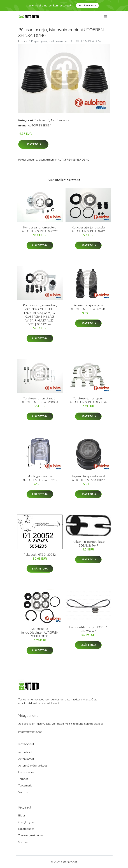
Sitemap (23, 842)
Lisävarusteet (27, 772)
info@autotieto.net (30, 732)
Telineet (23, 779)
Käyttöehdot (26, 829)
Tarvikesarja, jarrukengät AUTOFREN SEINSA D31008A (40, 400)
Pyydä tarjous (87, 5)
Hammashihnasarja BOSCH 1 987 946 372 (88, 629)
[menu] (106, 17)
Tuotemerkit (42, 120)
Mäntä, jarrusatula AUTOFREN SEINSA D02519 (40, 478)
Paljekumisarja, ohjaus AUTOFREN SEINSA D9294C (88, 307)
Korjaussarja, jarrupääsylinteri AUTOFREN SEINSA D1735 (40, 633)
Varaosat (24, 792)
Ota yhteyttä (26, 822)
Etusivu (23, 41)
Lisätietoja (33, 144)
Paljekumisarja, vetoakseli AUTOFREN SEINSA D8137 (88, 478)
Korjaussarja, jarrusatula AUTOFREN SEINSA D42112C (40, 229)
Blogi (22, 815)
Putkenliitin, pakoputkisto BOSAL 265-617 (88, 544)
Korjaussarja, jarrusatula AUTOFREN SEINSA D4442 (88, 229)
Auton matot (26, 759)
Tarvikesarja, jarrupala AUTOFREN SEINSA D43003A (88, 400)
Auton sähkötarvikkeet (33, 766)
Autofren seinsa (61, 120)
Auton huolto (26, 752)
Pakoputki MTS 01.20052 (40, 555)
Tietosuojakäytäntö (31, 835)
